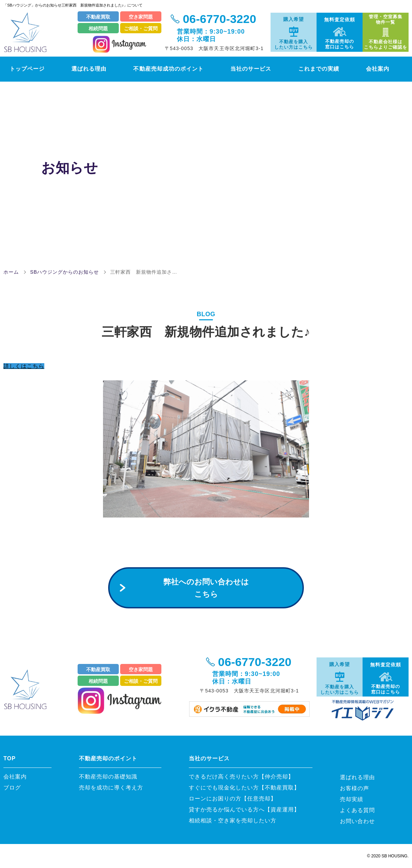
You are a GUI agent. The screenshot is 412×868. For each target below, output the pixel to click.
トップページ (24, 69)
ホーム (11, 272)
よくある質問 (357, 810)
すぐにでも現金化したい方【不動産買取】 (244, 788)
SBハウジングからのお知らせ (65, 272)
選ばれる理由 (87, 69)
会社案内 (386, 69)
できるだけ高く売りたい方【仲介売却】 (241, 777)
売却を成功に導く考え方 (111, 788)
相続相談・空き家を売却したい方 (233, 821)
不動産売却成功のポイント (170, 69)
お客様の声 (354, 788)
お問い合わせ (357, 821)
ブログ (12, 788)
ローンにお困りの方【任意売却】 (233, 799)
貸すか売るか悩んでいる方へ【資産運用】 (244, 810)
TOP (10, 758)
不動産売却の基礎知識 (111, 777)
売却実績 (352, 799)
